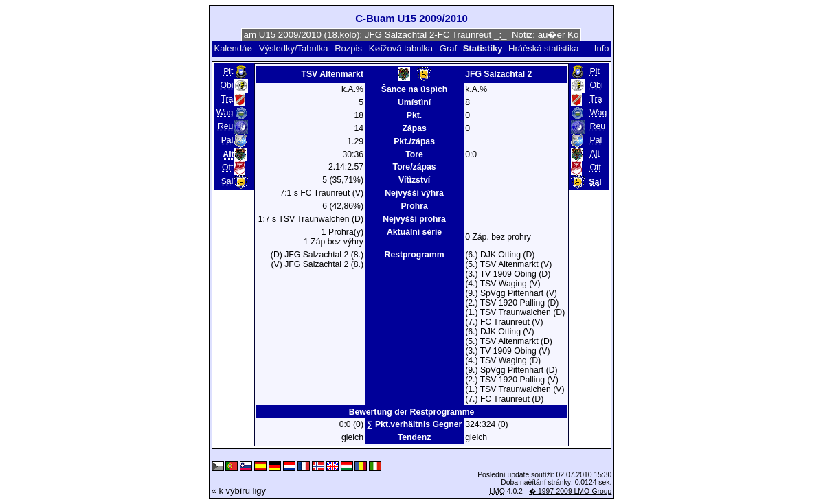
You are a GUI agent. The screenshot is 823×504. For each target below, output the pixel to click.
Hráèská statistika (544, 48)
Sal (227, 181)
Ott (227, 168)
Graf (448, 48)
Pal (227, 140)
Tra (227, 99)
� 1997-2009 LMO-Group (570, 491)
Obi (226, 85)
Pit (228, 71)
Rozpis (348, 48)
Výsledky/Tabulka (293, 48)
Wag (225, 113)
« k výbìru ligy (239, 491)
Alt (595, 154)
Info (602, 48)
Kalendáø (233, 48)
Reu (225, 126)
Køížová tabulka (401, 48)
